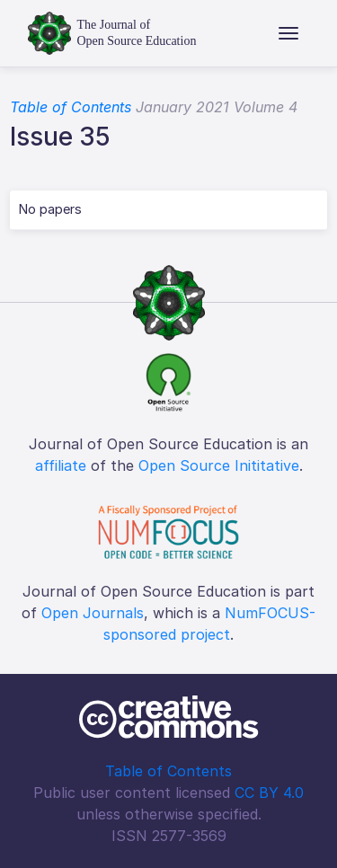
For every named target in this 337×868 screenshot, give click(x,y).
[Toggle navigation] (288, 33)
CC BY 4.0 (269, 793)
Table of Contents (71, 107)
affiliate (61, 465)
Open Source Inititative (219, 465)
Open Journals (93, 613)
